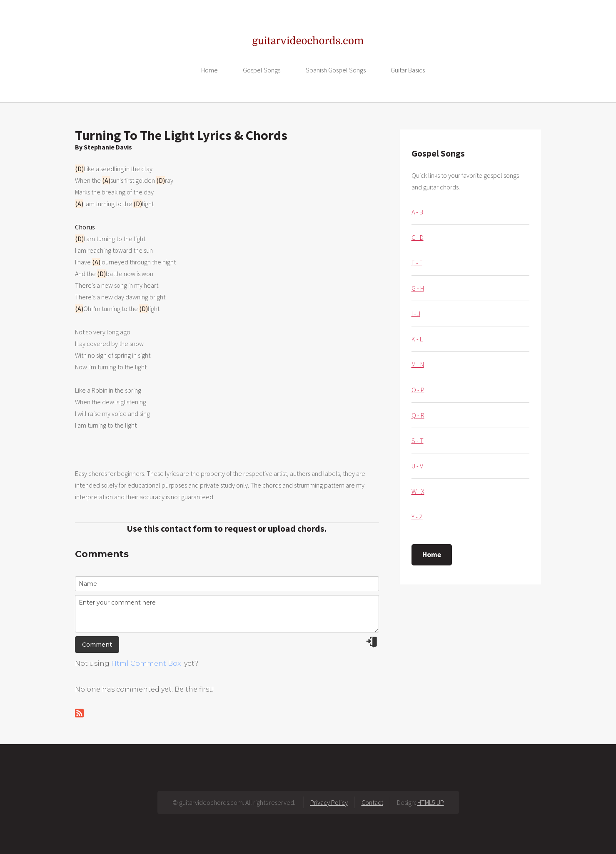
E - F (417, 263)
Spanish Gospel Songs (336, 70)
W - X (418, 491)
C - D (418, 237)
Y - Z (417, 517)
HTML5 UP (431, 802)
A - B (417, 212)
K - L (417, 339)
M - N (418, 364)
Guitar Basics (408, 70)
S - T (418, 441)
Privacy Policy (329, 802)
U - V (417, 466)
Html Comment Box (146, 664)
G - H (418, 288)
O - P (418, 390)
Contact (372, 802)
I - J (416, 314)
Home (209, 70)
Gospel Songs (262, 70)
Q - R (418, 415)
